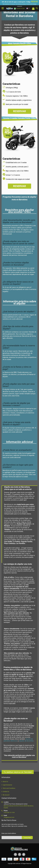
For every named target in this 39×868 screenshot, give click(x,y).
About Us (5, 782)
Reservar (19, 111)
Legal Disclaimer (7, 785)
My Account (6, 795)
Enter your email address (9, 833)
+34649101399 (19, 9)
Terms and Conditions (9, 788)
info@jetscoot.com (9, 817)
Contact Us (6, 792)
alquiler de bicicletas (26, 741)
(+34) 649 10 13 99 (9, 813)
